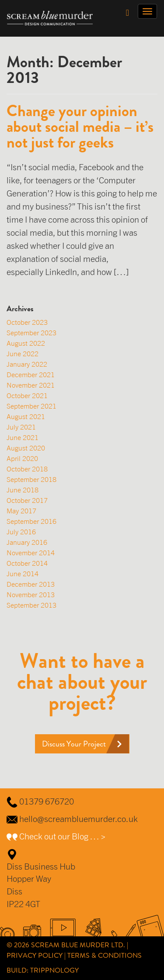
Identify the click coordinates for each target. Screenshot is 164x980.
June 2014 (23, 574)
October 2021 (27, 395)
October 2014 (27, 563)
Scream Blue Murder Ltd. (78, 945)
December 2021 (31, 375)
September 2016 (31, 521)
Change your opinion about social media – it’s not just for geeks (80, 127)
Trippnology (54, 970)
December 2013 (31, 584)
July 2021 (21, 427)
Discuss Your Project (74, 744)
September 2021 (31, 406)
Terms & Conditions (105, 955)
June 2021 (23, 437)
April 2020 (22, 458)
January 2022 (27, 364)
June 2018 (23, 490)
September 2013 (31, 605)
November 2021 (31, 385)
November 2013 (31, 595)
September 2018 (31, 479)
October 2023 (27, 322)
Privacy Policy (35, 955)
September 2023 (31, 333)
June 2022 (23, 354)
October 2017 (27, 500)
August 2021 (26, 416)
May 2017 (21, 511)
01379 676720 (47, 801)
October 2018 (27, 469)
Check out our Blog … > (62, 836)
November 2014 (31, 553)
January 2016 (27, 542)
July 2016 (21, 532)
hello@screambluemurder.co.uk (79, 819)
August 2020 (26, 448)
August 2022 (26, 343)
